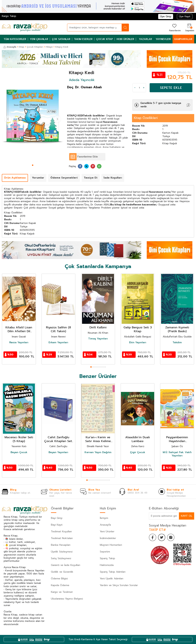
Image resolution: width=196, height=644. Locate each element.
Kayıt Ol (187, 516)
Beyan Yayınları (58, 452)
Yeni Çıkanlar (39, 39)
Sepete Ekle (171, 88)
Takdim (177, 343)
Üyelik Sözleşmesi (62, 552)
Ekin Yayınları (138, 343)
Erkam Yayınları (58, 343)
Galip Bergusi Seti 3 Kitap (138, 329)
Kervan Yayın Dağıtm (98, 452)
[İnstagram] (171, 537)
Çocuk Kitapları (35, 47)
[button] (33, 165)
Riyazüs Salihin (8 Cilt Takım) (58, 329)
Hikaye (49, 47)
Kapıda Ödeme (60, 585)
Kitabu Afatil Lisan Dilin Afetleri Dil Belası (19, 329)
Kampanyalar (183, 39)
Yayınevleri (163, 39)
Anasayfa (10, 47)
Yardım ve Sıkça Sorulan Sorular (119, 585)
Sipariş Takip (107, 558)
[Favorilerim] (174, 28)
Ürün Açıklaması (15, 178)
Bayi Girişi (57, 518)
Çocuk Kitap (105, 39)
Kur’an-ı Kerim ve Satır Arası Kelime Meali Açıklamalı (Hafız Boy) (98, 439)
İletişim (104, 518)
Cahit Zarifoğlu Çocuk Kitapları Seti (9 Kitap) (58, 439)
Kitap (21, 47)
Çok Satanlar (61, 39)
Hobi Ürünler (125, 39)
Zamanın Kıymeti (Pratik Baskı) (177, 329)
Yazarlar (145, 39)
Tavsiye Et (91, 178)
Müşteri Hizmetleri (111, 545)
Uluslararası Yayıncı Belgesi (67, 599)
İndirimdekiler (108, 538)
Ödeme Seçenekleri (64, 178)
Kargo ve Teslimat (62, 592)
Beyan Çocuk (19, 452)
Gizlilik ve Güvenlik (62, 572)
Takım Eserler (83, 39)
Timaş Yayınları (98, 339)
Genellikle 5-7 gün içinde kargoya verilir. (161, 105)
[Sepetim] (189, 28)
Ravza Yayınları (19, 343)
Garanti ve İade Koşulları (66, 565)
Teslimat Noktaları (62, 538)
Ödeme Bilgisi (59, 579)
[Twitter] (162, 537)
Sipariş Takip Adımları (113, 572)
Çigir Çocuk (138, 452)
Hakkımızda (107, 565)
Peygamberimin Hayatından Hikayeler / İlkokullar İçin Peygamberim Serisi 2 (177, 439)
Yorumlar (38, 178)
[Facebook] (153, 537)
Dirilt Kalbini (98, 328)
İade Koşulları (113, 178)
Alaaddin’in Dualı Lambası (138, 439)
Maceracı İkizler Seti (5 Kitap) (19, 439)
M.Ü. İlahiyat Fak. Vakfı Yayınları (177, 454)
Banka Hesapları (61, 545)
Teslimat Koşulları (61, 531)
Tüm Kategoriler (15, 39)
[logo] (25, 27)
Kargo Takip (9, 16)
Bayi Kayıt (57, 525)
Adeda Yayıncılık (82, 80)
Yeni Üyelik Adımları (112, 579)
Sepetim (105, 552)
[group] (33, 117)
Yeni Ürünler (107, 531)
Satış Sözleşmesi (61, 558)
